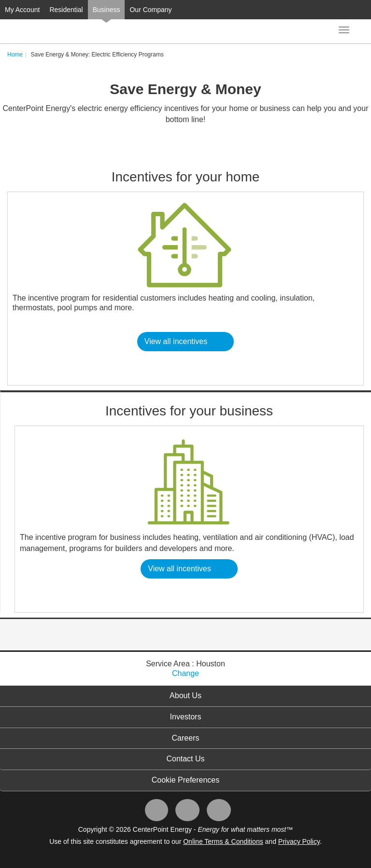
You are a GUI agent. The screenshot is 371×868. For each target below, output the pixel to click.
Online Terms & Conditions (223, 841)
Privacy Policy (299, 841)
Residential (66, 10)
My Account (22, 10)
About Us (185, 696)
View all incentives (176, 341)
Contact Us (185, 759)
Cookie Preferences (186, 780)
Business (107, 10)
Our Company (150, 10)
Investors (186, 717)
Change (185, 673)
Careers (186, 738)
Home (15, 55)
